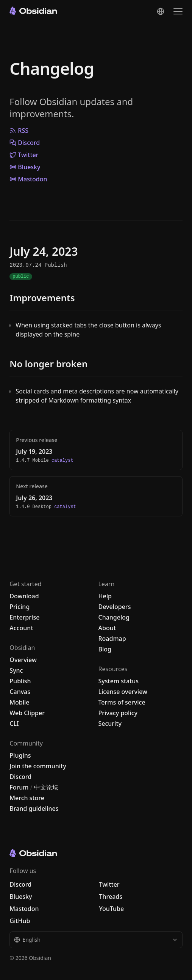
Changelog (52, 68)
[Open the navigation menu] (178, 11)
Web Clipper (27, 713)
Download (24, 596)
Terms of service (122, 702)
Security (110, 724)
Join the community (38, 766)
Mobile (19, 702)
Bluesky (25, 167)
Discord (25, 143)
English (96, 940)
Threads (111, 897)
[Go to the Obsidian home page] (33, 11)
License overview (123, 692)
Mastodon (28, 179)
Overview (23, 660)
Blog (105, 649)
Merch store (27, 798)
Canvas (20, 692)
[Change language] (161, 11)
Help (105, 596)
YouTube (111, 909)
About (107, 628)
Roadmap (112, 639)
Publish (20, 681)
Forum (19, 787)
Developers (114, 607)
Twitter (24, 155)
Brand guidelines (34, 809)
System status (118, 681)
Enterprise (24, 617)
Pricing (20, 607)
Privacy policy (118, 713)
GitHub (20, 921)
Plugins (20, 755)
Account (21, 628)
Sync (16, 670)
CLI (14, 724)
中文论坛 (46, 787)
